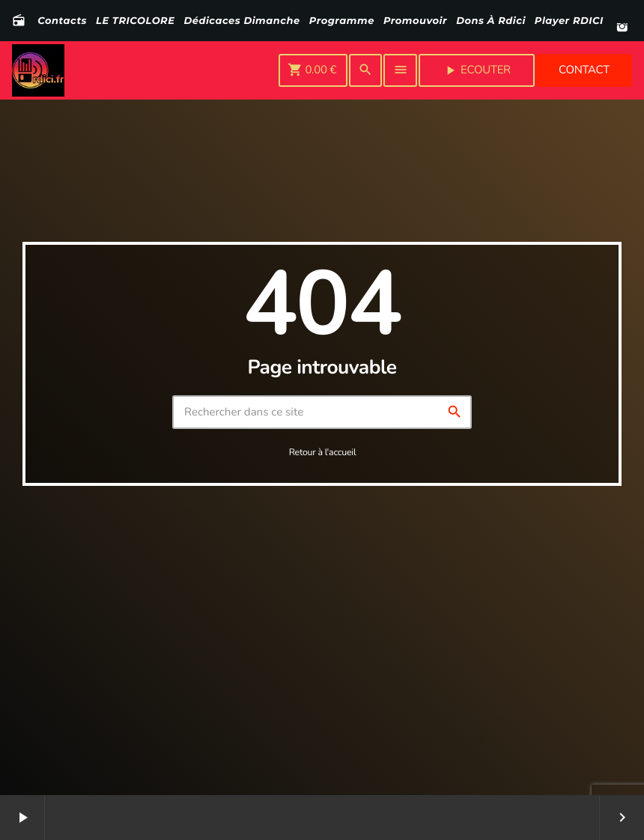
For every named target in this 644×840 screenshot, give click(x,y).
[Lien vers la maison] (38, 70)
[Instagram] (622, 28)
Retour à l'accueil (323, 453)
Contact (584, 70)
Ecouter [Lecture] (477, 70)
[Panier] (313, 70)
